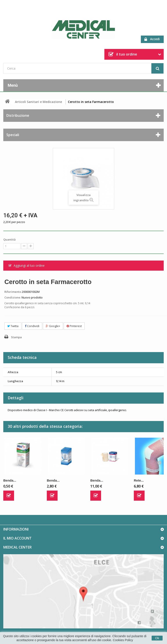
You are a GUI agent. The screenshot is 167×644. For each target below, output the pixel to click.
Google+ (53, 326)
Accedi (152, 39)
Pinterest (74, 326)
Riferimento (13, 292)
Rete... (139, 480)
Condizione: (13, 297)
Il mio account (17, 538)
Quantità (9, 239)
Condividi (32, 326)
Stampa (16, 337)
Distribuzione (18, 115)
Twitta (13, 326)
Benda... (10, 480)
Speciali (13, 135)
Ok (157, 638)
